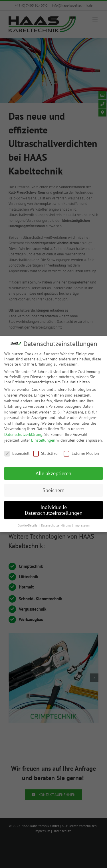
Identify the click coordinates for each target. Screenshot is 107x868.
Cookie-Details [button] (28, 525)
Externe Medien (81, 453)
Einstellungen (43, 440)
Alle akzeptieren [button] (53, 473)
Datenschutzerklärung (23, 434)
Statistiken (46, 453)
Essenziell (17, 453)
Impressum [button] (82, 525)
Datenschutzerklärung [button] (56, 525)
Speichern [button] (53, 490)
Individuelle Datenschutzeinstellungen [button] (54, 510)
